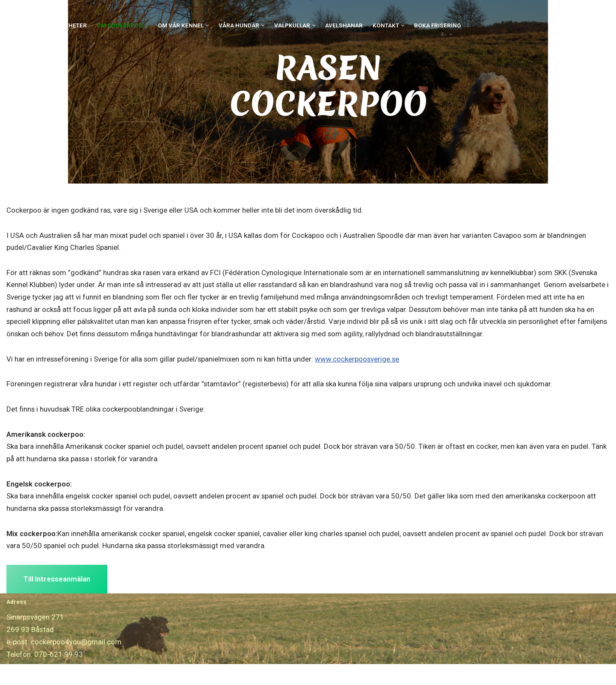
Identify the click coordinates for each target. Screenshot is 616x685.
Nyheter (74, 25)
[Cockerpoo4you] (26, 25)
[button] (147, 25)
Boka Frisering (438, 25)
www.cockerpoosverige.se (360, 379)
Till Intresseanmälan (57, 600)
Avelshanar (344, 25)
